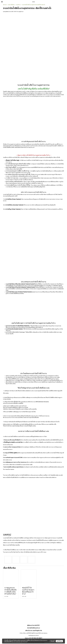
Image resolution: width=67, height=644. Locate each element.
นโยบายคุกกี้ (25, 642)
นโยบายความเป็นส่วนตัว (16, 642)
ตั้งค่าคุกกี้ (52, 641)
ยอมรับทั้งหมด (59, 641)
